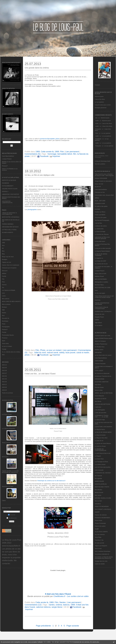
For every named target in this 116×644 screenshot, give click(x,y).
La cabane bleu (99, 229)
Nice (3, 315)
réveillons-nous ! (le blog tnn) (103, 311)
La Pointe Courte (7, 414)
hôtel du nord (40, 353)
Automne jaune (99, 96)
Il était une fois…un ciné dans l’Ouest (40, 374)
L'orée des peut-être (101, 413)
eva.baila (97, 209)
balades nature (99, 350)
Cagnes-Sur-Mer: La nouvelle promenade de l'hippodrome (10, 472)
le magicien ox (99, 258)
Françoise (98, 129)
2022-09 (4, 368)
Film (3, 279)
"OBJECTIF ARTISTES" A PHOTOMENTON (9, 214)
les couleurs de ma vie (101, 264)
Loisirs (4, 296)
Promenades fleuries (8, 335)
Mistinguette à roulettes (101, 282)
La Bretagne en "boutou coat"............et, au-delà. (102, 416)
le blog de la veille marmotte (103, 248)
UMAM (97, 320)
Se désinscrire (12, 518)
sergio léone (57, 607)
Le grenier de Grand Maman (103, 443)
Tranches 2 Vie (99, 540)
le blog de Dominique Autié (102, 161)
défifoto (4, 273)
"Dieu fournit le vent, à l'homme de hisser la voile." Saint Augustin (104, 175)
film (75, 154)
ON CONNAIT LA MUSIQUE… (104, 509)
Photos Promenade (100, 523)
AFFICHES (5, 457)
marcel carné (53, 353)
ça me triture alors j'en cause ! (103, 355)
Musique (4, 307)
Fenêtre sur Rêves (100, 212)
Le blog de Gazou (100, 429)
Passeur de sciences (101, 515)
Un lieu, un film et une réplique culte (39, 175)
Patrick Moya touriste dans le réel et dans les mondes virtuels (104, 297)
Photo (4, 324)
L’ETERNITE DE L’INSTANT (103, 473)
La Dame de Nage (100, 232)
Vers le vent (98, 548)
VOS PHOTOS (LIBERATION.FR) (7, 202)
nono (96, 290)
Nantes (4, 313)
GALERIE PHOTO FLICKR (10, 189)
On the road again (100, 293)
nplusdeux (98, 504)
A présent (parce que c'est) (102, 336)
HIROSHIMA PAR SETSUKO (10, 227)
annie (97, 123)
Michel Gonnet (99, 492)
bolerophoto (98, 352)
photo (27, 355)
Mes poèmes (6, 299)
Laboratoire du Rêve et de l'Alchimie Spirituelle (102, 238)
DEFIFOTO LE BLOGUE (9, 180)
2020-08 (4, 387)
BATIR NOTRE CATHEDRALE (11, 217)
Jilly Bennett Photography (102, 220)
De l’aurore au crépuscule (102, 373)
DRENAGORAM (99, 379)
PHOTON (98, 300)
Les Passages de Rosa (101, 462)
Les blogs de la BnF (100, 261)
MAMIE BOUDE (99, 481)
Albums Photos (8, 400)
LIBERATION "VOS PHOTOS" (11, 194)
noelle (97, 121)
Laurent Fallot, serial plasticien (103, 427)
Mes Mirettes (98, 490)
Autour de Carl (99, 184)
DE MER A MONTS (8, 232)
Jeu (3, 287)
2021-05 (4, 379)
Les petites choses (100, 464)
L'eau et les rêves (100, 99)
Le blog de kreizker (100, 435)
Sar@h (97, 529)
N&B (3, 310)
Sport (3, 341)
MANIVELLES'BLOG (101, 484)
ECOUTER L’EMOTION (102, 382)
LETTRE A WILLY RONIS (9, 230)
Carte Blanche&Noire (8, 156)
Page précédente (43, 626)
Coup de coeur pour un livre (103, 105)
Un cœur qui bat (99, 543)
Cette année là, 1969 (50, 152)
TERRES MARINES (8, 224)
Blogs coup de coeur (8, 257)
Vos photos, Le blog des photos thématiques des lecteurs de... (104, 558)
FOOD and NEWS (100, 215)
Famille (4, 276)
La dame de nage (100, 420)
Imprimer (55, 156)
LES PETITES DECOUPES (103, 467)
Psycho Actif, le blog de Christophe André (101, 308)
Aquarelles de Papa (8, 486)
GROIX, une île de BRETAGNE (104, 393)
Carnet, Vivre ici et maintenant (11, 265)
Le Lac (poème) (99, 102)
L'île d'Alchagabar (100, 410)
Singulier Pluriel (99, 317)
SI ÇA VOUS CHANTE (101, 532)
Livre (3, 293)
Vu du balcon (99, 325)
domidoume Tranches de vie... (103, 376)
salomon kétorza (43, 607)
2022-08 (4, 370)
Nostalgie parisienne (101, 108)
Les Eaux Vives (99, 459)
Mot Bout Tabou (99, 285)
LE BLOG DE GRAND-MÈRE (103, 432)
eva (96, 118)
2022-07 (4, 373)
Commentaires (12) (33, 605)
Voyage (4, 349)
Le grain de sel (99, 441)
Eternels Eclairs (99, 387)
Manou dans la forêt (100, 274)
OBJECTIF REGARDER (102, 506)
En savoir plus (95, 642)
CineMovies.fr (59, 596)
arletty (62, 353)
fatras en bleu (99, 390)
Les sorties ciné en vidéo (78, 596)
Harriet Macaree (99, 396)
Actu (3, 245)
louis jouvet (70, 353)
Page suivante (73, 626)
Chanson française (100, 364)
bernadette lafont (65, 154)
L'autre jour (98, 407)
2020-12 (4, 384)
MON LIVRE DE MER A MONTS (11, 301)
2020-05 (4, 390)
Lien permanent (72, 152)
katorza (66, 605)
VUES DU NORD (100, 564)
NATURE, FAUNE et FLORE (103, 498)
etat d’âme (98, 385)
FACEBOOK (6, 183)
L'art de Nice (98, 223)
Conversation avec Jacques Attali (104, 195)
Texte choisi (5, 343)
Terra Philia (98, 537)
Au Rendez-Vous (100, 347)
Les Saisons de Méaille (9, 290)
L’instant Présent (7, 159)
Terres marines (6, 443)
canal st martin (83, 353)
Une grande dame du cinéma (37, 68)
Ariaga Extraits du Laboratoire (103, 181)
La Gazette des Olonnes (102, 234)
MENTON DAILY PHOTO (102, 487)
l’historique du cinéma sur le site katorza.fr (51, 481)
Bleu (3, 251)
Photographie (6, 327)
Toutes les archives (7, 393)
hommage (52, 154)
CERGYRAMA (99, 361)
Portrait (4, 332)
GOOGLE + (5, 191)
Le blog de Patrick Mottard (102, 251)
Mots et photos (6, 304)
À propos (97, 85)
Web (3, 355)
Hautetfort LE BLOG (101, 399)
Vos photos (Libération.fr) (102, 554)
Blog (3, 254)
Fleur (3, 282)
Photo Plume (98, 520)
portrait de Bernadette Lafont (50, 139)
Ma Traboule (98, 476)
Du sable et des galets (101, 206)
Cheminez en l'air (100, 192)
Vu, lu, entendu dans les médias (11, 352)
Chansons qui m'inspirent (9, 268)
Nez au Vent (98, 501)
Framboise (98, 139)
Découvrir (5, 271)
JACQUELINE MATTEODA (102, 404)
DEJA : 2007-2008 (100, 201)
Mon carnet (98, 495)
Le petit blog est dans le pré (103, 453)
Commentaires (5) (32, 154)
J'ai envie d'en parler (101, 218)
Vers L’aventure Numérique (103, 551)
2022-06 (4, 376)
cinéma (59, 605)
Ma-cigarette (98, 478)
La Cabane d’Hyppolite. (9, 428)
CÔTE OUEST (99, 371)
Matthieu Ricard (99, 276)
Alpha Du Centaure (100, 341)
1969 (3, 243)
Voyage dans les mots (101, 561)
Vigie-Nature (98, 323)
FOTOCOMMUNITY (8, 186)
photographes (32, 210)
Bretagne (5, 259)
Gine (97, 133)
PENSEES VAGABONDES (102, 518)
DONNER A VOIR (100, 203)
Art (3, 248)
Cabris (4, 501)
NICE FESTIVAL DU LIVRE (103, 288)
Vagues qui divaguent (101, 546)
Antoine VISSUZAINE (101, 178)
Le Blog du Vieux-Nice (101, 438)
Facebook (43, 156)
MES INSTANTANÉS (101, 279)
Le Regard (98, 456)
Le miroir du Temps (100, 446)
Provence (5, 338)
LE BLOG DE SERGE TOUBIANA (101, 255)
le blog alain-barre (100, 241)
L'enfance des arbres (101, 226)
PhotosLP (5, 166)
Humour (4, 285)
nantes (52, 605)
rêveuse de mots (100, 314)
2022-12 (4, 365)
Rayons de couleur (100, 526)
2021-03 (4, 382)
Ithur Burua (98, 401)
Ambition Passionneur (101, 344)
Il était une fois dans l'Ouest (58, 594)
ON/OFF (97, 512)
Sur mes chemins (100, 534)
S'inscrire (12, 515)
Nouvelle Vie (6, 318)
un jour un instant (7, 346)
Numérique (5, 321)
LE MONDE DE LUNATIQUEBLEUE (101, 450)
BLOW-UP (98, 187)
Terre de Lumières (100, 164)
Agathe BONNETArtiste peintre (104, 338)
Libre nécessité (99, 470)
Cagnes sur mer (7, 262)
